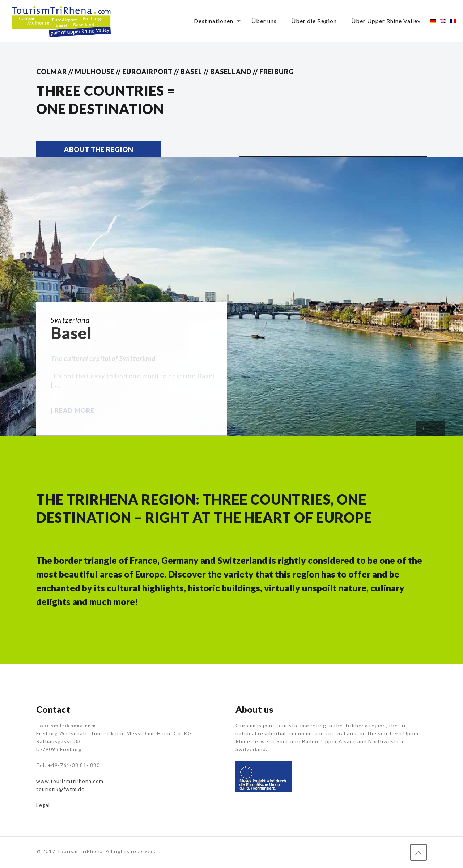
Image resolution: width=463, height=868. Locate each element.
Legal (43, 805)
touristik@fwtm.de (60, 789)
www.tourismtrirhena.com (70, 781)
